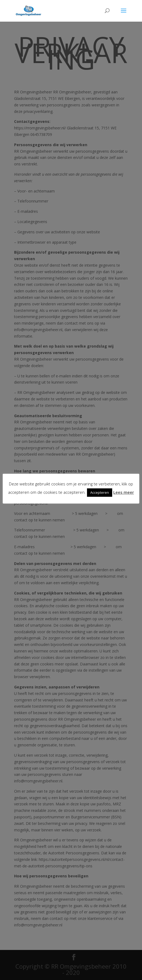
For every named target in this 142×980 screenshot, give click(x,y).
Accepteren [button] (100, 492)
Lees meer (124, 492)
